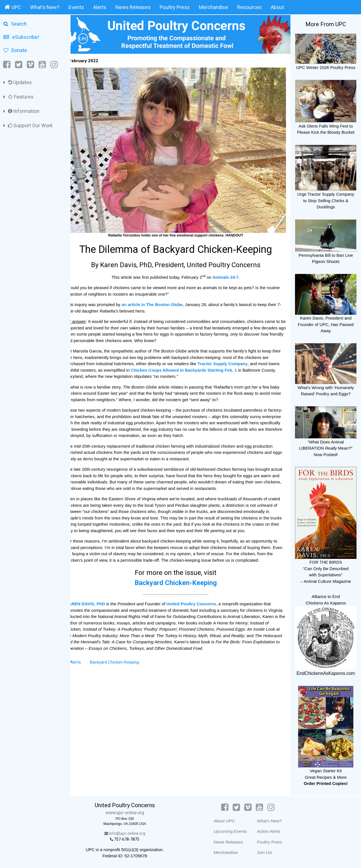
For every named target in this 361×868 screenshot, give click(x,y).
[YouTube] (42, 65)
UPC (13, 7)
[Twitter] (19, 65)
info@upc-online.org (132, 833)
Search (15, 24)
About (277, 7)
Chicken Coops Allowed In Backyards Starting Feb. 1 (206, 361)
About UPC (228, 821)
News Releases (133, 7)
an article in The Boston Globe (162, 296)
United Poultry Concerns (201, 601)
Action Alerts (272, 831)
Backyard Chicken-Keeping (180, 580)
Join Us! (268, 852)
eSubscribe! (21, 37)
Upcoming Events (234, 831)
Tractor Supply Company (239, 355)
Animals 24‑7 (231, 268)
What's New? (45, 7)
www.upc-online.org (132, 813)
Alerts (100, 7)
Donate (15, 50)
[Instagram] (54, 65)
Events (76, 7)
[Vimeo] (30, 65)
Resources (249, 7)
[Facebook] (7, 65)
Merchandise (213, 7)
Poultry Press (175, 7)
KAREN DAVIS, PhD (95, 601)
